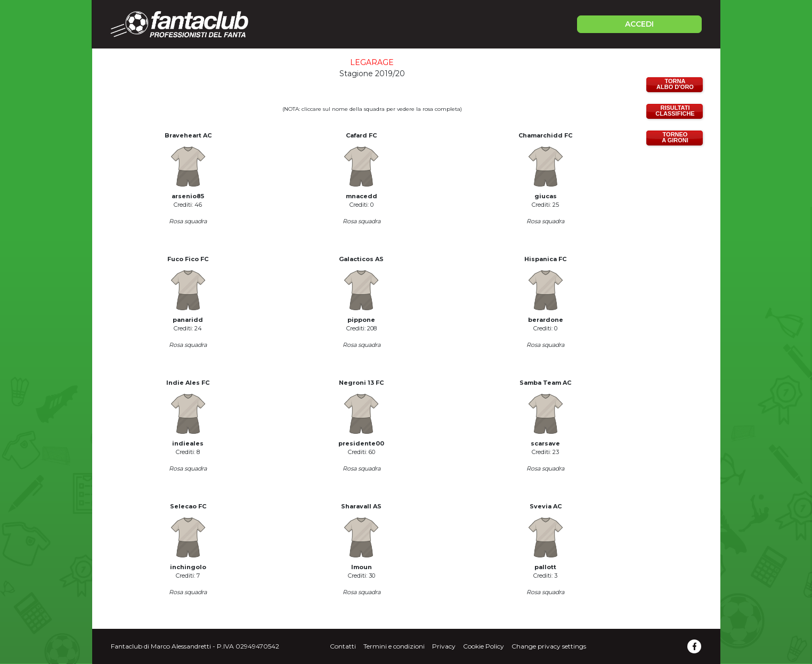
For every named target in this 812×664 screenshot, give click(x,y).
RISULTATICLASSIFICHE (675, 111)
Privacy (444, 646)
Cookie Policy (484, 646)
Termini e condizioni (394, 646)
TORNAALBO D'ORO (675, 84)
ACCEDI (639, 24)
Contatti (343, 646)
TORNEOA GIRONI (675, 137)
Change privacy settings (549, 646)
